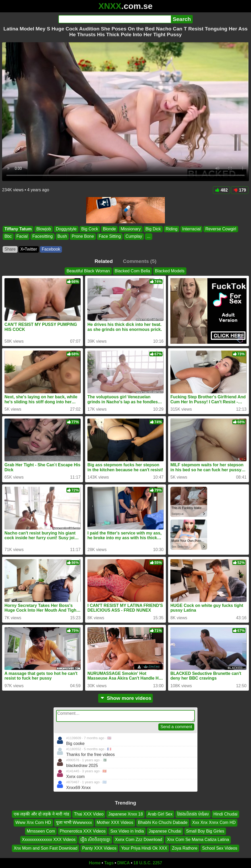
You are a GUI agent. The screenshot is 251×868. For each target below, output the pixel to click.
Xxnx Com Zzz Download (139, 840)
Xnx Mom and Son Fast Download (46, 848)
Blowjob (44, 229)
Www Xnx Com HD (33, 823)
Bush (62, 237)
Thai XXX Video (89, 814)
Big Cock (90, 229)
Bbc (8, 237)
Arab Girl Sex (160, 814)
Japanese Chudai (165, 831)
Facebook (51, 249)
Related (104, 261)
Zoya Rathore (185, 848)
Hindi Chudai (226, 814)
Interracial (191, 229)
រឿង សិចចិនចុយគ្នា (95, 840)
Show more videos (126, 698)
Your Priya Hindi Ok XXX (144, 848)
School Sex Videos (220, 848)
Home (95, 863)
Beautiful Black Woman (88, 271)
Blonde (109, 229)
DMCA (123, 863)
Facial (22, 237)
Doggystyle (66, 229)
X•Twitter (29, 249)
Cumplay (134, 237)
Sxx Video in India (127, 831)
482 (222, 190)
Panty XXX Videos (99, 848)
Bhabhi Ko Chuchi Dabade (163, 823)
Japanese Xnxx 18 (125, 814)
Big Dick (153, 229)
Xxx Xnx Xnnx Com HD (214, 823)
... (148, 237)
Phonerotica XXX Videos (83, 831)
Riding (172, 229)
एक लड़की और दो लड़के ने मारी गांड (41, 814)
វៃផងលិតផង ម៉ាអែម (193, 814)
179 (240, 190)
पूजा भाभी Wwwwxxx (74, 823)
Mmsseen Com (41, 831)
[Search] (115, 19)
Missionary (130, 229)
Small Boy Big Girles (205, 831)
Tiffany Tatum (18, 229)
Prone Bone (83, 237)
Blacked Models (170, 271)
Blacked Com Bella (132, 271)
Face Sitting (110, 237)
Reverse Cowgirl (221, 229)
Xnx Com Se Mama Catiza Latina (198, 840)
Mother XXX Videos (115, 823)
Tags (109, 863)
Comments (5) (140, 261)
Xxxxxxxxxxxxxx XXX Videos (49, 840)
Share (10, 249)
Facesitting (42, 237)
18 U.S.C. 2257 (148, 863)
